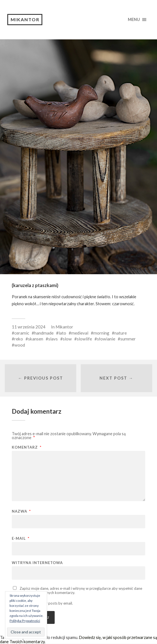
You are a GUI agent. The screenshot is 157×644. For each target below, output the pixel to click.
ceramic (22, 333)
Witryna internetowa (37, 563)
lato (62, 333)
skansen (36, 339)
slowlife (84, 339)
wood (20, 345)
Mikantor (25, 19)
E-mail (21, 538)
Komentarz (27, 447)
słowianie (106, 339)
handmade (44, 333)
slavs (53, 339)
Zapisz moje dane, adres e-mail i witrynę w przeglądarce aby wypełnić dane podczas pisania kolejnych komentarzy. (77, 590)
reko (19, 339)
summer (128, 339)
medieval (80, 333)
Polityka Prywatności (25, 621)
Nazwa (21, 511)
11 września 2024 (29, 327)
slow (67, 339)
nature (121, 333)
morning (101, 333)
